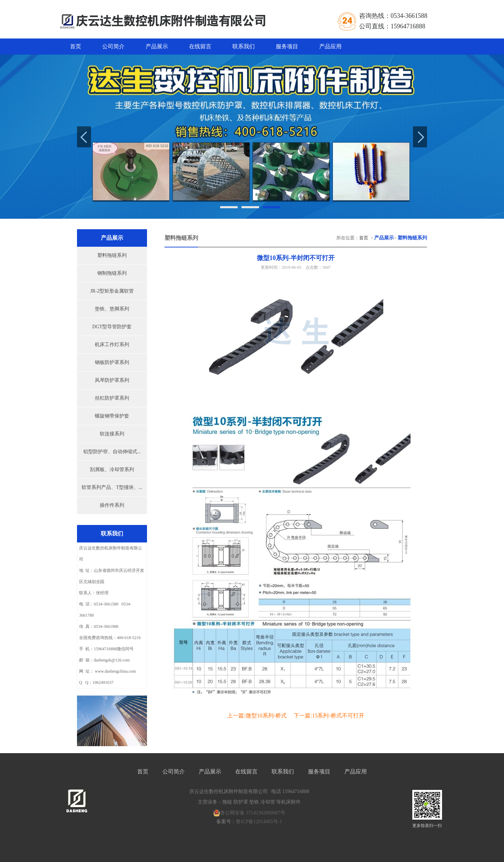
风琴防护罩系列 (112, 380)
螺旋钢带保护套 (112, 416)
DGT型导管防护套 (112, 327)
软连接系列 (112, 434)
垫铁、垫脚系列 (112, 309)
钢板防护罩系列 (112, 362)
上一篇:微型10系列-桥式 (257, 716)
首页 (76, 46)
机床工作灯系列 (112, 345)
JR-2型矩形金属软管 (112, 291)
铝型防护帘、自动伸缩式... (112, 452)
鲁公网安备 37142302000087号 (249, 813)
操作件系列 (112, 505)
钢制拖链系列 (112, 273)
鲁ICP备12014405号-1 (259, 822)
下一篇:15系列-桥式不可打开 (329, 716)
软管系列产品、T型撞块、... (112, 487)
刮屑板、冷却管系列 (112, 469)
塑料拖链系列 (112, 255)
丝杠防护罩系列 (112, 398)
